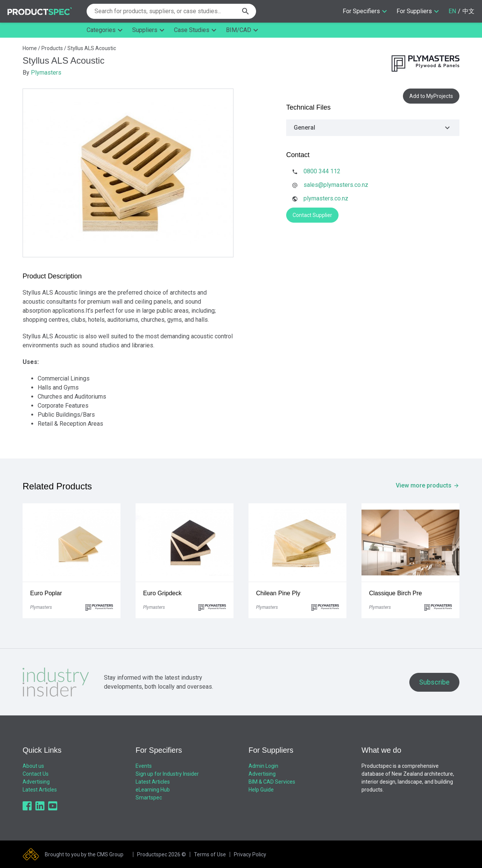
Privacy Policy (250, 854)
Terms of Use (210, 854)
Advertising (36, 782)
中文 (468, 11)
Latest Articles (40, 790)
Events (144, 766)
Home (30, 48)
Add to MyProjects (431, 96)
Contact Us (36, 774)
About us (33, 766)
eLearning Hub (153, 790)
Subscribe (434, 682)
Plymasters (46, 73)
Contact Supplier (312, 215)
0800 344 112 (322, 171)
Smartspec (149, 798)
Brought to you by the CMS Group (84, 854)
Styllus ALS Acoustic (92, 48)
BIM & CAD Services (272, 782)
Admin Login (263, 766)
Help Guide (261, 790)
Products (52, 48)
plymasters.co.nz (326, 198)
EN (452, 11)
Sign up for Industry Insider (167, 774)
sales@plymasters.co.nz (336, 185)
